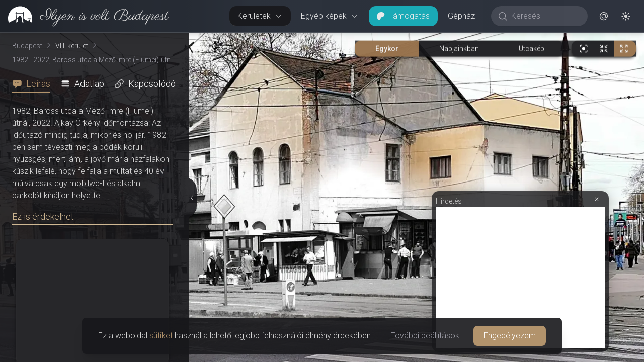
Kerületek (260, 16)
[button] (604, 16)
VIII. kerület (72, 46)
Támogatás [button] (403, 16)
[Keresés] (545, 16)
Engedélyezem (510, 336)
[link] (84, 16)
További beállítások (425, 336)
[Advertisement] (520, 278)
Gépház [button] (461, 16)
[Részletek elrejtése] (192, 198)
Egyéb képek (330, 16)
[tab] (34, 84)
